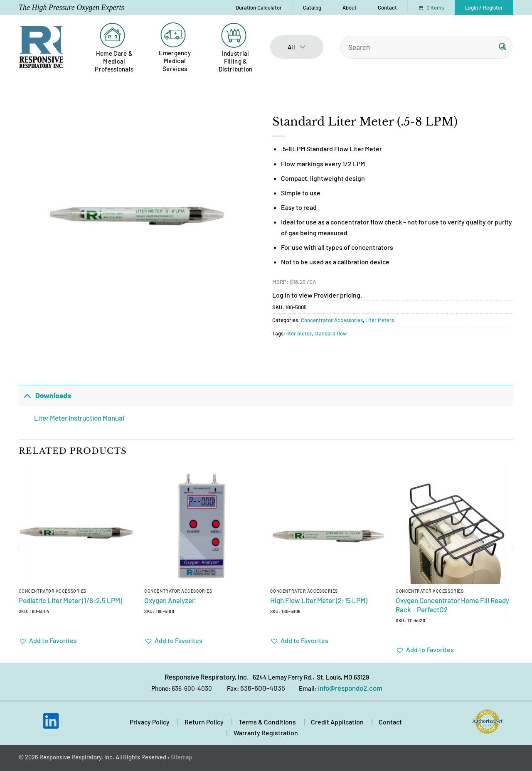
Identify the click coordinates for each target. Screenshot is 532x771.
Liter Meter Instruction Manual (79, 418)
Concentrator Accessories (332, 320)
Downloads (45, 395)
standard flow (331, 333)
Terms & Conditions (267, 722)
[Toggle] (27, 395)
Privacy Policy (150, 722)
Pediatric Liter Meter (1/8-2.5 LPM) (70, 600)
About (350, 7)
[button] (484, 7)
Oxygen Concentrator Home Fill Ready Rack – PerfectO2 (452, 605)
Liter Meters (380, 320)
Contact (387, 7)
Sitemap (181, 757)
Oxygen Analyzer (169, 600)
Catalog (312, 7)
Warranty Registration (266, 733)
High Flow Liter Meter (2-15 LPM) (319, 600)
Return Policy (204, 722)
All (297, 47)
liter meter (299, 333)
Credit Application (337, 722)
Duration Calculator (259, 7)
